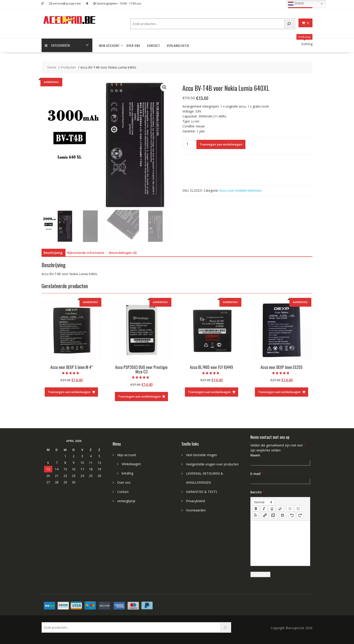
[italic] (264, 508)
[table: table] (282, 515)
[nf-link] (265, 515)
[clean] (280, 508)
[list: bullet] (298, 508)
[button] (164, 87)
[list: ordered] (290, 508)
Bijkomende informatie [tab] (86, 252)
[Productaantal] (189, 144)
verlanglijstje (178, 45)
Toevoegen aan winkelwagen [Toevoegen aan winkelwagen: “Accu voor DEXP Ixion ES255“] (279, 392)
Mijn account (109, 45)
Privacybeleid (196, 501)
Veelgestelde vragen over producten (212, 464)
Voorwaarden (196, 510)
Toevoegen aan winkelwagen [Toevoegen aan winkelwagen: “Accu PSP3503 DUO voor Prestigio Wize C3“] (139, 396)
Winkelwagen (131, 464)
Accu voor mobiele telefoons (241, 190)
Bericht (257, 492)
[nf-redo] (300, 515)
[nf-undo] (292, 515)
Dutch (296, 4)
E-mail (257, 473)
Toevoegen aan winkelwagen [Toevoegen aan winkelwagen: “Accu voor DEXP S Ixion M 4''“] (69, 392)
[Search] (289, 24)
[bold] (256, 508)
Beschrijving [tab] (53, 252)
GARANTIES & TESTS (202, 491)
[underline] (272, 508)
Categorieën (57, 45)
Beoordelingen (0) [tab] (123, 252)
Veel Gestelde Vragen (201, 455)
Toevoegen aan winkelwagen (221, 144)
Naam (255, 455)
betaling (127, 473)
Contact (154, 45)
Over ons (133, 45)
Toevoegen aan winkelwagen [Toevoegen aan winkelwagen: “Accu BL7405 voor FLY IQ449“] (209, 392)
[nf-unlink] (273, 515)
